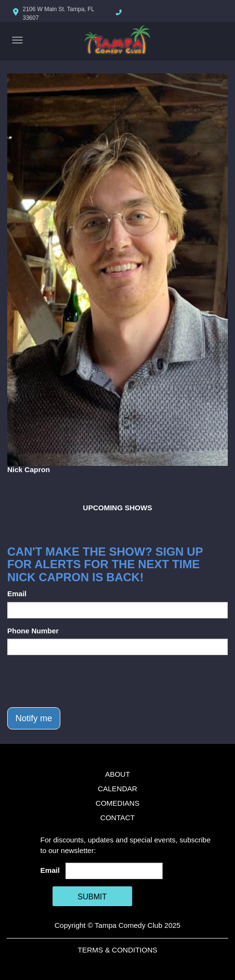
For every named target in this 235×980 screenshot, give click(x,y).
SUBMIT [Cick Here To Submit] (92, 897)
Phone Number (33, 631)
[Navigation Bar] (17, 40)
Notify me (34, 718)
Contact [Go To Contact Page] (117, 818)
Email (17, 594)
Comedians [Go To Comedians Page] (117, 803)
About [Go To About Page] (118, 774)
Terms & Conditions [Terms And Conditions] (117, 950)
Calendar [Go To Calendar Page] (118, 789)
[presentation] (81, 681)
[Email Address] (114, 871)
